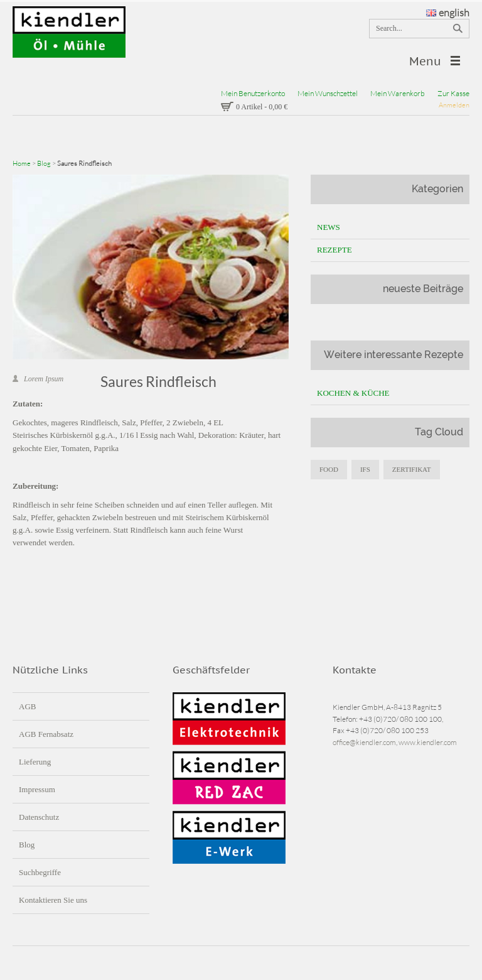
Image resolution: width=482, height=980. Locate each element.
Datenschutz (39, 817)
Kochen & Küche (353, 393)
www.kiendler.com (428, 742)
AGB (27, 706)
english (448, 13)
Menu (425, 61)
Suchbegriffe (40, 872)
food (329, 469)
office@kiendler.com (364, 742)
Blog (44, 163)
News (329, 227)
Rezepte (335, 250)
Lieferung (35, 762)
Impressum (37, 789)
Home (22, 163)
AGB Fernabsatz (46, 734)
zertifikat (412, 469)
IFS (365, 469)
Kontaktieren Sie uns (53, 900)
